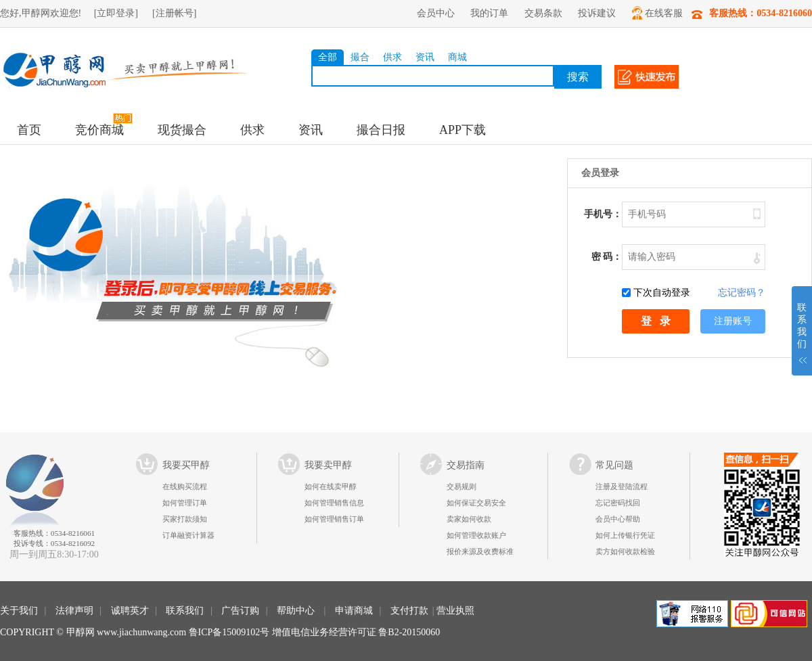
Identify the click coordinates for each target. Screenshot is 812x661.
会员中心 (436, 13)
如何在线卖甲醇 (331, 486)
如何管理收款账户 (476, 535)
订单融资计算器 (188, 535)
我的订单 (489, 13)
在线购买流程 (185, 486)
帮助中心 (296, 611)
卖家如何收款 (469, 519)
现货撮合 (182, 130)
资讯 (425, 57)
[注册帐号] (174, 13)
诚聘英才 (130, 611)
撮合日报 (381, 130)
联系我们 (185, 611)
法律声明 (74, 611)
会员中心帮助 (618, 519)
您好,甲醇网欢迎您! (41, 13)
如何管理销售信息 (334, 503)
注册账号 (733, 321)
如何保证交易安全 (476, 503)
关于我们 (19, 611)
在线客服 (657, 13)
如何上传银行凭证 (625, 535)
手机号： (603, 214)
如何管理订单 (185, 503)
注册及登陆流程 (622, 486)
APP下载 (463, 130)
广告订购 (240, 611)
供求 (392, 57)
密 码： (607, 257)
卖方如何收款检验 (625, 551)
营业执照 (455, 611)
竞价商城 (99, 130)
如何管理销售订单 (334, 519)
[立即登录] (116, 13)
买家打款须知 (185, 519)
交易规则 (461, 486)
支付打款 (409, 611)
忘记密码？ (742, 293)
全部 (328, 57)
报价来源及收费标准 (480, 551)
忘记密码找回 (618, 503)
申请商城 (354, 611)
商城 (457, 57)
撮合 (360, 57)
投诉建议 (597, 13)
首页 (29, 130)
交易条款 (543, 13)
